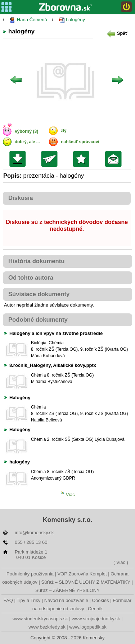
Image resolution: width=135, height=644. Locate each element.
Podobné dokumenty (38, 320)
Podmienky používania (30, 574)
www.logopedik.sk (88, 627)
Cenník (95, 609)
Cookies (101, 600)
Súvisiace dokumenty (39, 294)
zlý (64, 131)
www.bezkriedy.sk (47, 627)
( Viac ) (121, 562)
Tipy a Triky (28, 600)
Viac (68, 494)
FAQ (8, 600)
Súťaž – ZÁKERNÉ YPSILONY (67, 590)
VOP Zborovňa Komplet (82, 574)
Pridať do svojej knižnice (83, 159)
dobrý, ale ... (27, 142)
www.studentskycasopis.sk (40, 619)
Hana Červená (28, 20)
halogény (72, 20)
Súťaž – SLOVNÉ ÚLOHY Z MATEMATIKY (85, 582)
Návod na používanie (66, 600)
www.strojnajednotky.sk (96, 619)
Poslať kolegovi (51, 159)
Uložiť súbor (19, 159)
